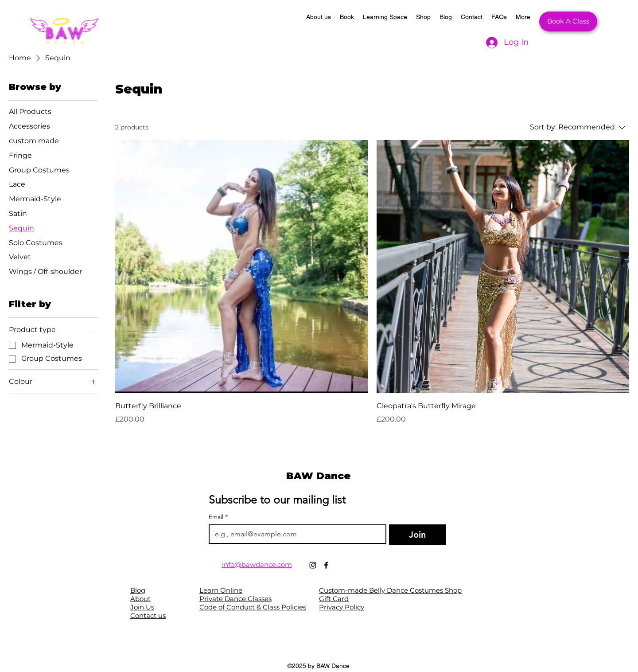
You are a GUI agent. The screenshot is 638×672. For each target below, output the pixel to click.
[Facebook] (326, 565)
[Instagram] (313, 565)
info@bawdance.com (257, 565)
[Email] (295, 534)
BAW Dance (319, 476)
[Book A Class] (568, 21)
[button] (347, 21)
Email (218, 517)
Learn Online (221, 590)
